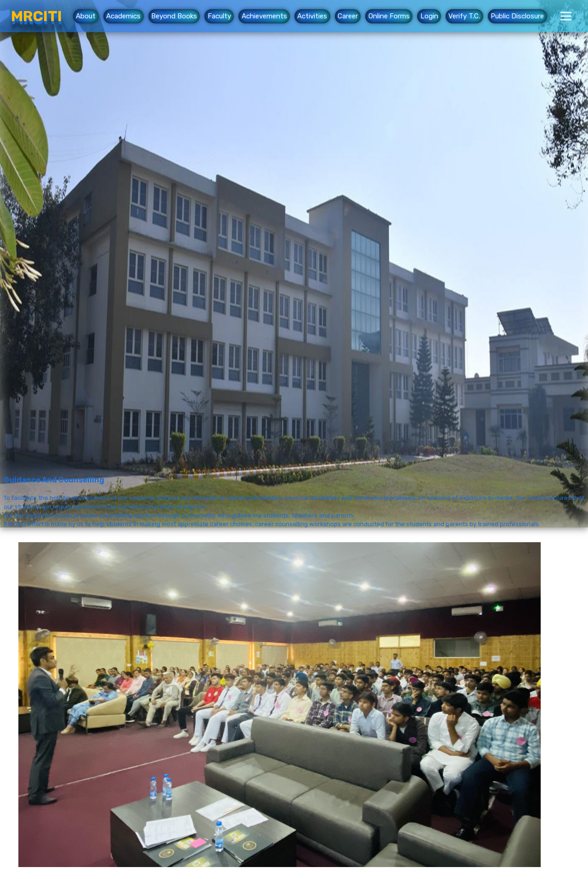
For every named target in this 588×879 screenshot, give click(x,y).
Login (429, 17)
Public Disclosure (517, 17)
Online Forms (389, 17)
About (86, 17)
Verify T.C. (464, 17)
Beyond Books (174, 17)
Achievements (264, 17)
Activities (312, 17)
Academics (123, 17)
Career (348, 17)
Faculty (219, 17)
